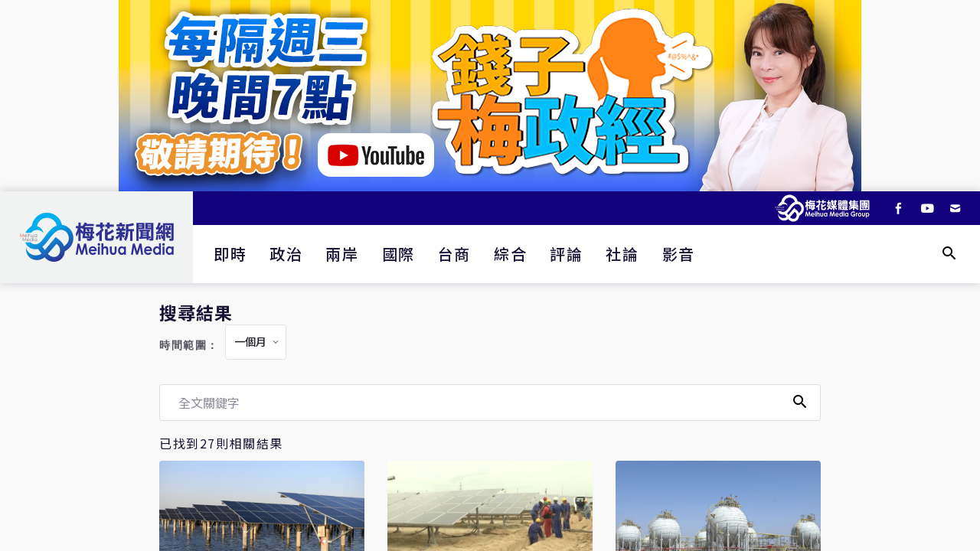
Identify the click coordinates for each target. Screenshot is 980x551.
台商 (454, 254)
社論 (622, 254)
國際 (399, 254)
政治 (286, 254)
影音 (679, 254)
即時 (230, 254)
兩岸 (342, 254)
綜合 (510, 254)
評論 (566, 254)
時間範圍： (189, 346)
